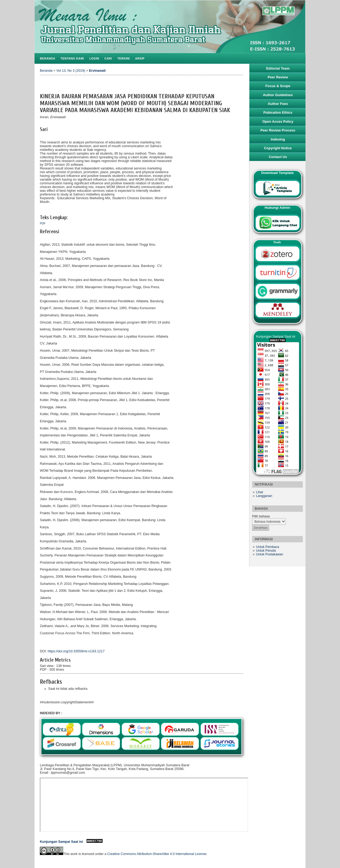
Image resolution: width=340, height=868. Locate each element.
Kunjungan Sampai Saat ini (71, 842)
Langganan (264, 496)
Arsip (140, 58)
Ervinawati (97, 71)
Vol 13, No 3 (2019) (71, 71)
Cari (108, 58)
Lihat (260, 492)
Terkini (124, 58)
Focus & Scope (278, 86)
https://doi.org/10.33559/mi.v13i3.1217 (76, 651)
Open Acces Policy (278, 122)
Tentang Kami (72, 58)
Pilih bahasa (261, 516)
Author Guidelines (278, 95)
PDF (43, 223)
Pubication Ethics (278, 112)
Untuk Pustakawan (270, 554)
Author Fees (278, 104)
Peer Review (278, 77)
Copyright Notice (278, 148)
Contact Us (278, 157)
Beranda (48, 58)
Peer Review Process (278, 130)
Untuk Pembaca (268, 547)
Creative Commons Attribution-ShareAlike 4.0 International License (157, 854)
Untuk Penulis (266, 551)
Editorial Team (278, 68)
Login (94, 58)
